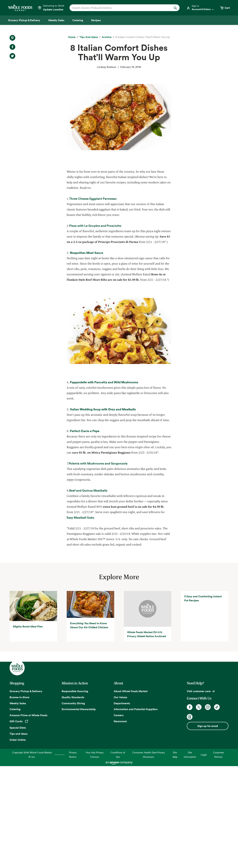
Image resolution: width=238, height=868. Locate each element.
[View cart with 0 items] (225, 8)
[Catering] (78, 20)
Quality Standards (73, 799)
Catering (15, 811)
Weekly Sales (18, 805)
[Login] (200, 8)
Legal (204, 856)
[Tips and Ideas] (89, 37)
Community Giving (73, 805)
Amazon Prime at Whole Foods (28, 817)
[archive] (107, 37)
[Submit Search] (175, 8)
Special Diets (18, 830)
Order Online (18, 841)
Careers (119, 817)
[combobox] (119, 8)
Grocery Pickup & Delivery (26, 793)
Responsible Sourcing (75, 793)
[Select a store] (51, 8)
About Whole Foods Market (131, 793)
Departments (122, 805)
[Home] (72, 37)
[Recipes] (96, 20)
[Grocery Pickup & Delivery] (24, 20)
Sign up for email (208, 828)
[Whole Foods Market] (20, 8)
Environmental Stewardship (79, 811)
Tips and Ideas (19, 836)
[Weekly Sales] (56, 20)
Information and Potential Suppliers (136, 811)
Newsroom (120, 823)
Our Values (120, 799)
